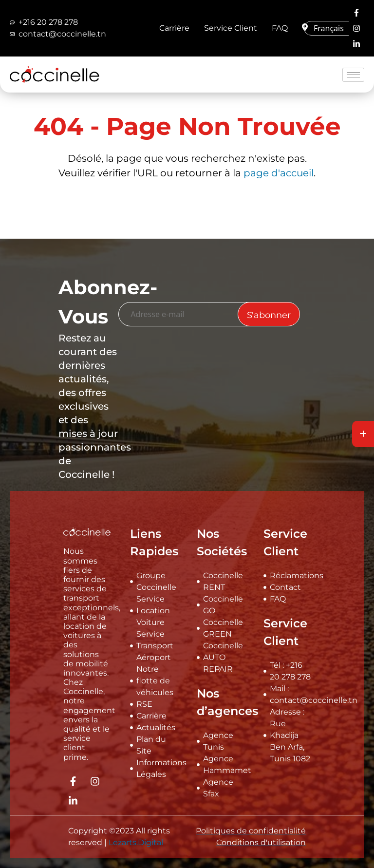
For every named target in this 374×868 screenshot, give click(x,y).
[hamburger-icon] (353, 75)
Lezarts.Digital (136, 842)
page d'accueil (279, 173)
